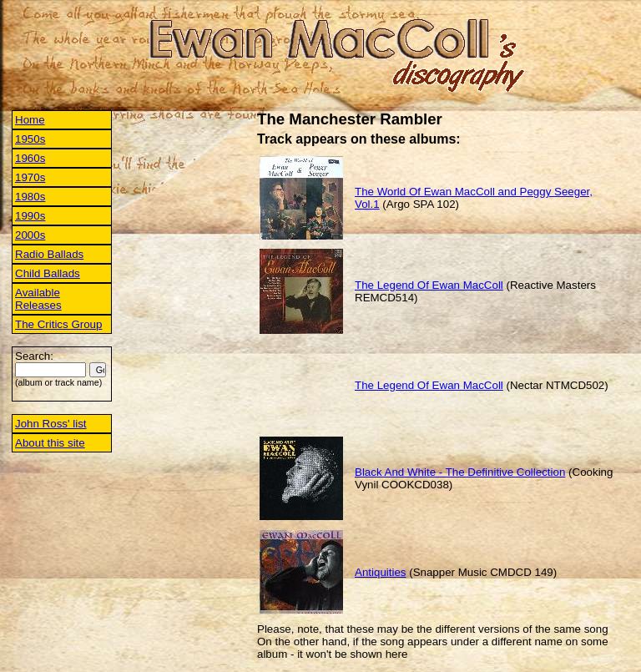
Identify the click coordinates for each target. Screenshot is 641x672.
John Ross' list (51, 424)
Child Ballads (48, 273)
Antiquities (381, 572)
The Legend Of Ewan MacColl (429, 285)
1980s (30, 197)
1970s (30, 177)
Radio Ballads (49, 254)
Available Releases (38, 299)
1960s (30, 158)
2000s (30, 235)
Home (30, 120)
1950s (30, 139)
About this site (50, 443)
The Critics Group (58, 324)
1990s (30, 216)
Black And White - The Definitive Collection (460, 472)
